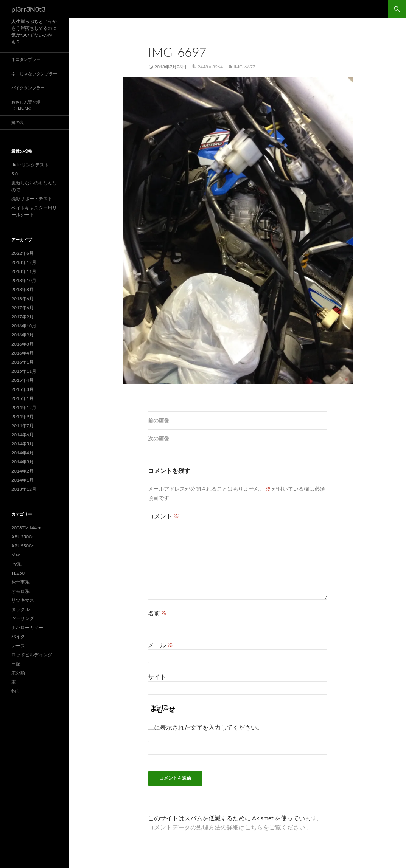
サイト (157, 677)
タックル (20, 609)
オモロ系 (20, 591)
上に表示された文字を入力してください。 (205, 727)
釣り (16, 691)
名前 (158, 613)
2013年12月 (24, 489)
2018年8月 (23, 289)
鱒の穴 (18, 122)
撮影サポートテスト (32, 199)
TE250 (18, 573)
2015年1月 (23, 398)
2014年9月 (23, 416)
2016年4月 (23, 353)
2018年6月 (23, 298)
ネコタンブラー (26, 59)
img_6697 (244, 67)
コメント (164, 516)
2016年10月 (24, 326)
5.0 (15, 174)
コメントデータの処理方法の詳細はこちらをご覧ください (227, 827)
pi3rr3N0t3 (28, 9)
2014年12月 (24, 407)
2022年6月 (23, 253)
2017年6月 (23, 308)
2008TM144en (26, 528)
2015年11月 (24, 371)
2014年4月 (23, 453)
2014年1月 (23, 480)
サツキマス (23, 600)
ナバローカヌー (27, 627)
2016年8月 (23, 344)
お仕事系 (20, 582)
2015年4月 (23, 380)
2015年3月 (23, 389)
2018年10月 (24, 280)
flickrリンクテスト (30, 165)
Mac (16, 555)
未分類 (18, 673)
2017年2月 (23, 317)
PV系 (16, 564)
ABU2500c (23, 537)
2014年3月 (23, 462)
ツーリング (23, 618)
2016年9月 (23, 335)
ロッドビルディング (32, 655)
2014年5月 (23, 444)
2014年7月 (23, 425)
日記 (16, 664)
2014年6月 (23, 435)
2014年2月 (23, 471)
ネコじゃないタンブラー (34, 74)
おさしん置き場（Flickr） (26, 105)
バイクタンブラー (28, 88)
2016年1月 (23, 362)
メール (161, 645)
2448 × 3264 (210, 67)
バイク (18, 636)
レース (18, 646)
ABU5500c (23, 546)
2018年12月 (24, 262)
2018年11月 (24, 271)
